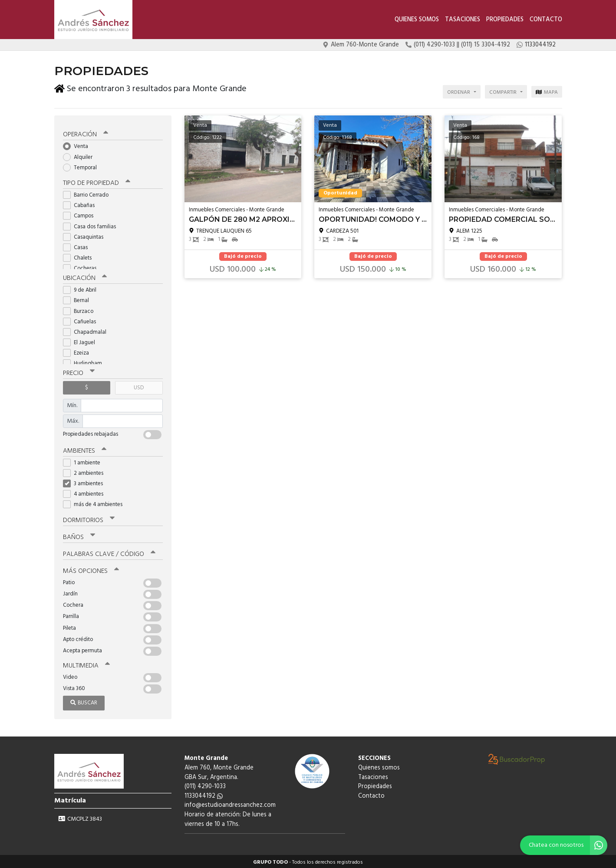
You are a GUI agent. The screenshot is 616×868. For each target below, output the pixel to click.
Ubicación (85, 276)
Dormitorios (89, 519)
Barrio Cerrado (89, 193)
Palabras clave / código (109, 552)
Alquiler (81, 156)
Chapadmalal (87, 330)
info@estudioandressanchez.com (230, 804)
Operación (86, 133)
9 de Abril (82, 288)
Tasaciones (463, 20)
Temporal (83, 166)
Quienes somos (417, 20)
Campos (81, 215)
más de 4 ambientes (96, 503)
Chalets (80, 256)
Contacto (546, 20)
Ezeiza (79, 351)
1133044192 (204, 794)
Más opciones (91, 569)
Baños (79, 536)
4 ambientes (86, 492)
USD (139, 386)
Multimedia (86, 664)
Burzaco (81, 310)
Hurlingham (85, 362)
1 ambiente (84, 461)
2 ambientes (86, 472)
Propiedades (505, 20)
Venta (78, 145)
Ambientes (85, 449)
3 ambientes (86, 482)
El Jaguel (82, 341)
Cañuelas (82, 320)
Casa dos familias (92, 225)
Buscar (84, 701)
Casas (78, 246)
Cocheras (82, 267)
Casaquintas (86, 235)
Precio (79, 372)
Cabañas (82, 204)
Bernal (79, 299)
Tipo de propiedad (97, 181)
